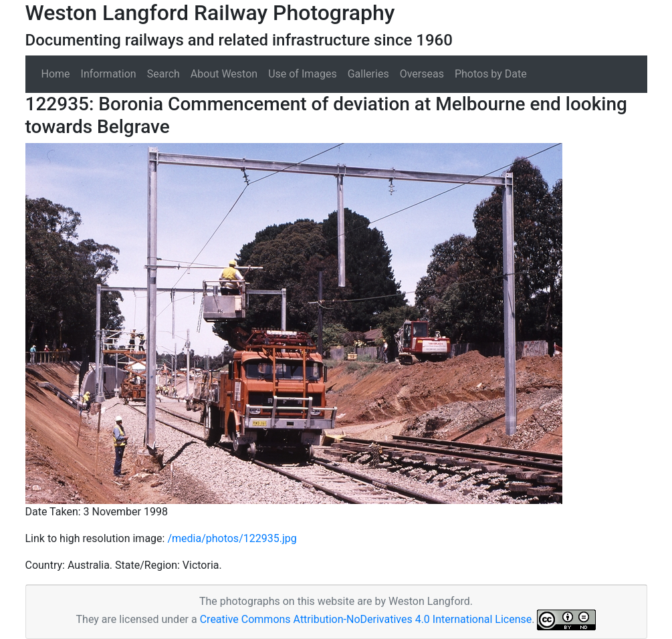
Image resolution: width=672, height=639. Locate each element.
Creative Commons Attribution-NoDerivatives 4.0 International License (366, 619)
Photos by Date (491, 74)
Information (109, 74)
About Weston (224, 74)
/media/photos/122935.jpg (232, 538)
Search (163, 74)
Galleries (368, 74)
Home (56, 74)
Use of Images (303, 74)
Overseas (422, 74)
